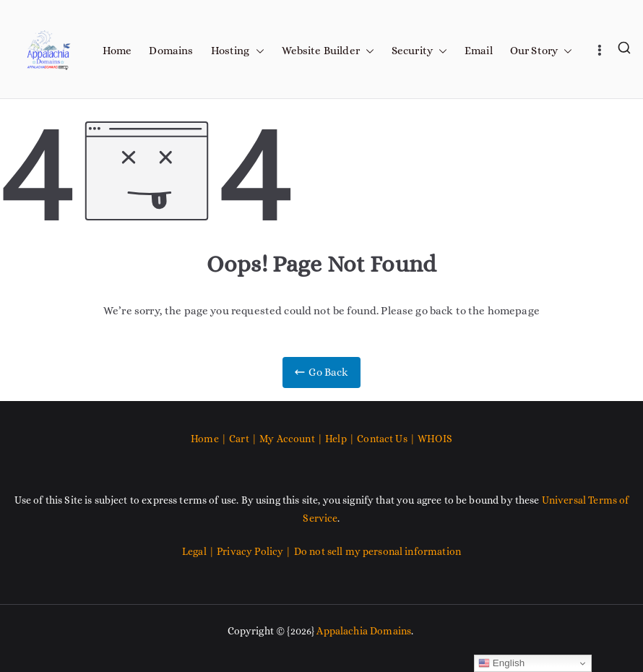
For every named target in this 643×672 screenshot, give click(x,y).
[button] (257, 51)
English (502, 663)
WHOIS (435, 439)
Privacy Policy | (255, 551)
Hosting (238, 51)
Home (117, 51)
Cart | (244, 439)
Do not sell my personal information (377, 551)
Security (419, 51)
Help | (341, 439)
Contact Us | (386, 439)
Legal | (199, 551)
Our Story (541, 51)
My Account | (292, 439)
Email (479, 51)
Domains (171, 51)
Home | (210, 439)
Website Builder (328, 51)
